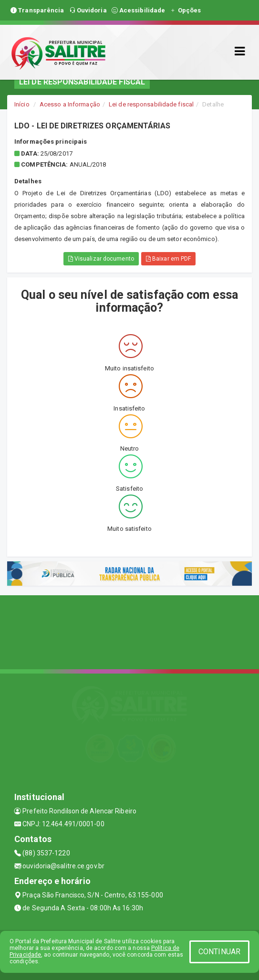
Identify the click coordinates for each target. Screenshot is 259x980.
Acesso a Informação (70, 104)
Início (22, 104)
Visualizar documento (101, 259)
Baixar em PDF (169, 259)
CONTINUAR (219, 952)
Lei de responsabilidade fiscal (151, 104)
